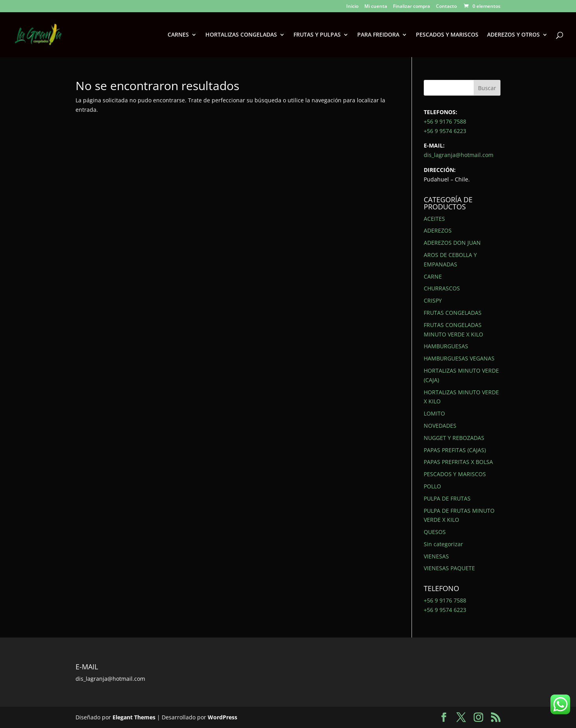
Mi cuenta (376, 7)
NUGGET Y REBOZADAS (454, 438)
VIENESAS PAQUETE (449, 568)
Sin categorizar (443, 544)
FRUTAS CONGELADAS (453, 313)
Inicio (352, 7)
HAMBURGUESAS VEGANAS (459, 358)
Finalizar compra (412, 7)
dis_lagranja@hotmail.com (459, 155)
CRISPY (433, 300)
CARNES (178, 35)
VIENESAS (436, 556)
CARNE (433, 276)
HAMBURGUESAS (446, 346)
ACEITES (434, 219)
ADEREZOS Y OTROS (513, 35)
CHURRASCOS (442, 288)
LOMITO (434, 413)
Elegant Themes (134, 717)
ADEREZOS (438, 230)
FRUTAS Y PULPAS (317, 35)
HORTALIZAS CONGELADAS (241, 35)
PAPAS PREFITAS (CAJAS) (455, 450)
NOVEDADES (440, 426)
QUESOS (435, 532)
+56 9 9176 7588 (445, 121)
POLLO (432, 486)
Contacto (446, 7)
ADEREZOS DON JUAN (452, 243)
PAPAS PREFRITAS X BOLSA (458, 462)
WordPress (222, 717)
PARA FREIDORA (378, 35)
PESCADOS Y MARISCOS (447, 35)
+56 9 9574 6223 (445, 131)
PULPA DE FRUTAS (447, 498)
